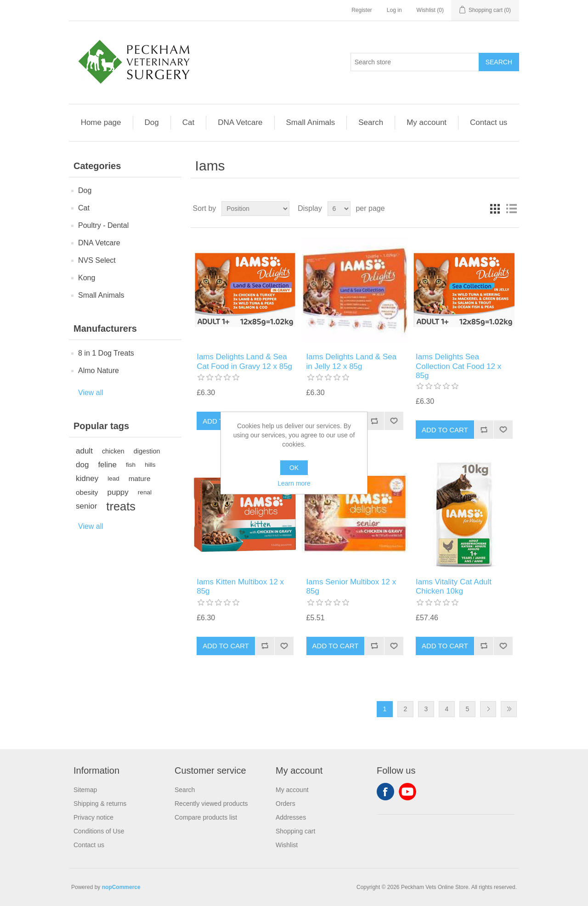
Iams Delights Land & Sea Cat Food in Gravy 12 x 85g (244, 361)
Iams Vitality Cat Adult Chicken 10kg (454, 586)
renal (145, 492)
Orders (286, 804)
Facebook (385, 792)
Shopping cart (295, 831)
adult (84, 451)
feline (107, 465)
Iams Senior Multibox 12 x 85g (351, 586)
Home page (101, 122)
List (511, 209)
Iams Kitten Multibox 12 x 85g (240, 586)
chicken (113, 451)
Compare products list (206, 817)
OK (294, 468)
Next (488, 709)
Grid (495, 209)
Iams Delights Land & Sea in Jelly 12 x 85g (352, 361)
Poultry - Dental (103, 225)
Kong (87, 278)
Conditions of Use (99, 831)
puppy (118, 492)
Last (509, 709)
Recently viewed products (211, 804)
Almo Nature (99, 371)
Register (362, 10)
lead (113, 478)
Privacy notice (93, 817)
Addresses (291, 817)
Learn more (294, 483)
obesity (87, 492)
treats (121, 506)
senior (86, 506)
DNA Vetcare (240, 122)
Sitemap (85, 790)
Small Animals (311, 122)
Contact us (489, 122)
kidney (87, 478)
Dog (152, 122)
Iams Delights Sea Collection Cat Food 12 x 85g (458, 366)
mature (140, 478)
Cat (188, 122)
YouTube (407, 792)
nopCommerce (121, 887)
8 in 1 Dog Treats (106, 353)
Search (371, 122)
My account (427, 122)
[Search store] (415, 62)
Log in (394, 10)
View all (91, 393)
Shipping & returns (100, 804)
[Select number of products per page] (339, 209)
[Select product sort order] (255, 209)
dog (82, 465)
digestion (147, 451)
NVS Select (97, 260)
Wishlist (287, 845)
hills (150, 465)
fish (131, 465)
